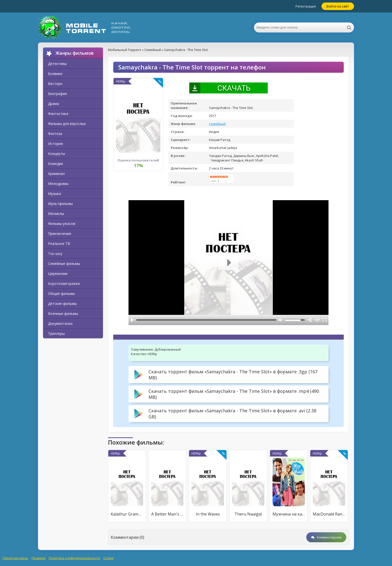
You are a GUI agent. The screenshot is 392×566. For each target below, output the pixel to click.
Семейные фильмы (64, 264)
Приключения (59, 234)
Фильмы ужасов (62, 224)
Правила (38, 558)
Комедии (55, 164)
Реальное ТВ (59, 244)
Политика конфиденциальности (74, 558)
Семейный (217, 124)
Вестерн (55, 84)
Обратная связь (15, 558)
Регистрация (306, 6)
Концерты (56, 154)
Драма (53, 104)
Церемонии (58, 274)
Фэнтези (55, 134)
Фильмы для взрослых (67, 124)
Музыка (54, 194)
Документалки (60, 323)
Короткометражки (64, 283)
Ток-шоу (55, 254)
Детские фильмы (62, 303)
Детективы (57, 64)
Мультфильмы (60, 204)
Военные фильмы (63, 313)
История (55, 144)
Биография (57, 94)
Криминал (56, 174)
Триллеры (56, 333)
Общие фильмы (61, 293)
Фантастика (58, 114)
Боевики (55, 74)
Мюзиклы (56, 214)
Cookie (108, 558)
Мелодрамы (58, 184)
